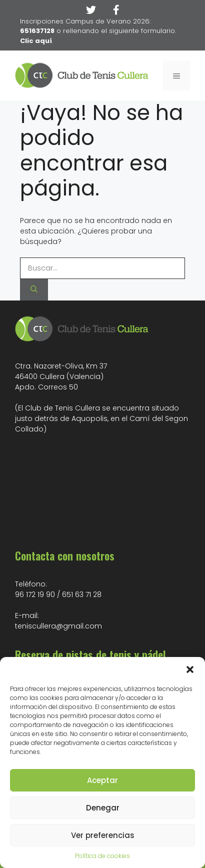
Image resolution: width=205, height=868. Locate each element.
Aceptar (102, 780)
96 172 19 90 (35, 594)
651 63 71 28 (82, 594)
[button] (190, 669)
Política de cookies (102, 856)
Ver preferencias (103, 835)
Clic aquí (36, 41)
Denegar (103, 808)
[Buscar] (34, 290)
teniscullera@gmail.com (58, 626)
